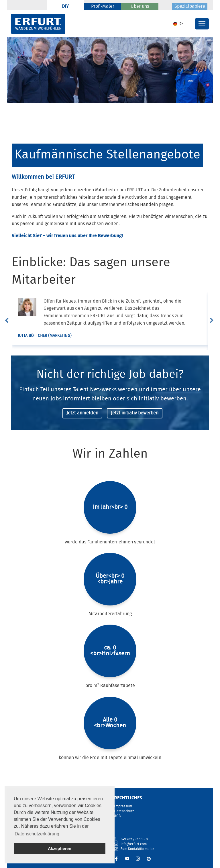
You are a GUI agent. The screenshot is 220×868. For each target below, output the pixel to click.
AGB (117, 816)
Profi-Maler (103, 7)
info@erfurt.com (134, 844)
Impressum (123, 806)
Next (215, 321)
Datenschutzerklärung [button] (37, 834)
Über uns (140, 7)
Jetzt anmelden (82, 413)
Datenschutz (124, 811)
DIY (65, 7)
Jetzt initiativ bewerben (135, 413)
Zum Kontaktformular (134, 849)
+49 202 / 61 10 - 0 (134, 839)
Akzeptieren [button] (60, 849)
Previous (9, 321)
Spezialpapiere (190, 7)
